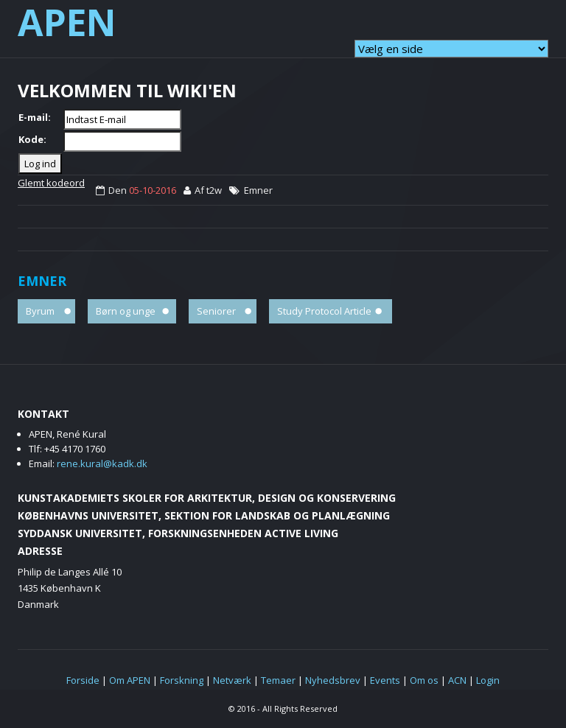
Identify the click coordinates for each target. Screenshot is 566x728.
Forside (83, 680)
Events (385, 680)
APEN (67, 22)
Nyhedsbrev (333, 680)
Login (488, 680)
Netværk (232, 680)
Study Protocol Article (324, 311)
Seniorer (216, 311)
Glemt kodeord (51, 183)
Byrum (40, 311)
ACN (457, 680)
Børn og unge (126, 311)
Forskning (182, 680)
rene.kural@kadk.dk (102, 463)
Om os (424, 680)
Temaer (278, 680)
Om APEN (130, 680)
